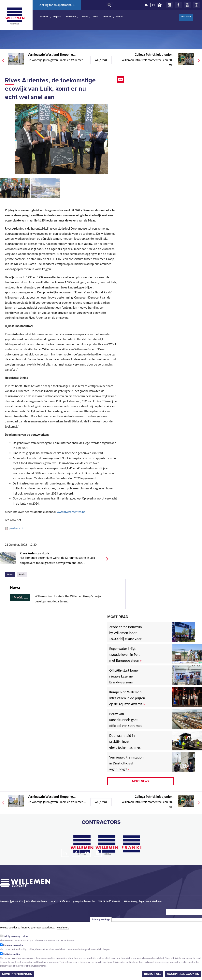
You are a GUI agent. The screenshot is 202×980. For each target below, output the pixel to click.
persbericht (16, 528)
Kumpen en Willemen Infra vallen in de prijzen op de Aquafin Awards (127, 698)
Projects (57, 17)
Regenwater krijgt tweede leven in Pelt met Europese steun (125, 654)
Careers (84, 17)
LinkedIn (169, 5)
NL (147, 5)
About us (107, 17)
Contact (120, 17)
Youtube (187, 5)
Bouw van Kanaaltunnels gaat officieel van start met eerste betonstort (126, 723)
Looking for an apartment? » (57, 5)
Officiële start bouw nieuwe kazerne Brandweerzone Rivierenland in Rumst (127, 679)
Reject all (153, 974)
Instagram (196, 5)
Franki (22, 574)
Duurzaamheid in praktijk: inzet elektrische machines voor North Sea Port (126, 744)
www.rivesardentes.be (71, 512)
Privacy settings (101, 920)
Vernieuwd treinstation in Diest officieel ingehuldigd (126, 763)
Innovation (71, 17)
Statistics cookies (12, 954)
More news (140, 781)
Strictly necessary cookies (16, 936)
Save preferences (17, 974)
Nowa (11, 574)
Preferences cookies (13, 945)
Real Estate (186, 17)
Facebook (178, 5)
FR (154, 5)
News (95, 17)
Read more (63, 928)
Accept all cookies (183, 974)
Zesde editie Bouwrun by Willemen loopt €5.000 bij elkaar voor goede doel (126, 636)
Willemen (15, 16)
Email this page (121, 79)
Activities (44, 17)
